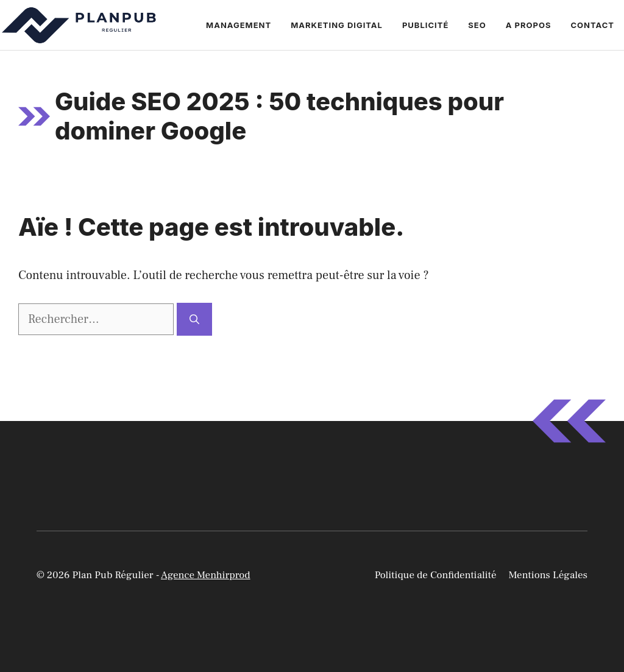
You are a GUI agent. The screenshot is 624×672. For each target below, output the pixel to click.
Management (239, 25)
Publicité (425, 25)
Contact (592, 25)
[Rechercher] (194, 319)
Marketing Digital (337, 25)
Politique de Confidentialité (436, 575)
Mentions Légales (548, 575)
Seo (477, 25)
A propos (529, 25)
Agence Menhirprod (206, 575)
